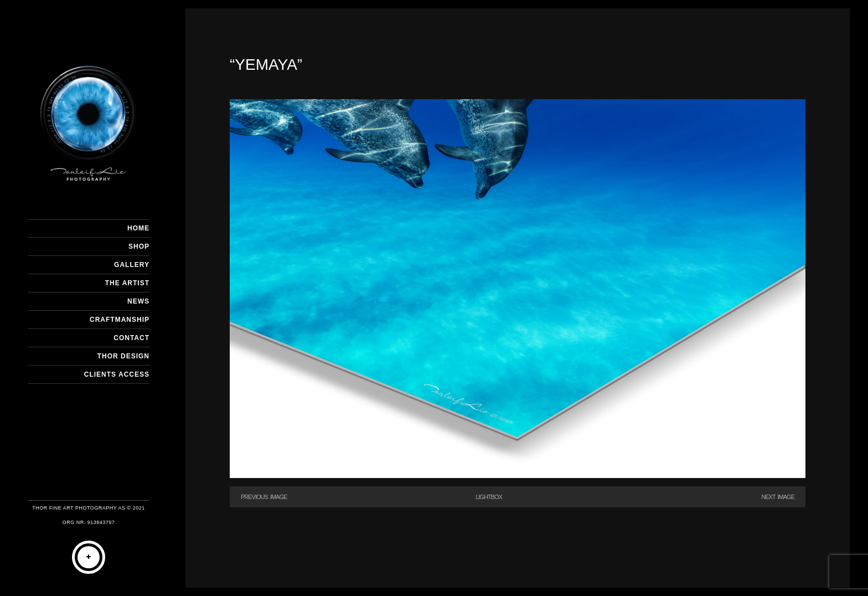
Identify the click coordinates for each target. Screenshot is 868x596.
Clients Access (117, 374)
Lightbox (489, 497)
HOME (138, 228)
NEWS (138, 301)
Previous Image (264, 497)
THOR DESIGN (123, 356)
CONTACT (131, 338)
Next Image (778, 497)
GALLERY (132, 265)
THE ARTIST (127, 283)
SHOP (139, 246)
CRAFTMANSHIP (120, 320)
